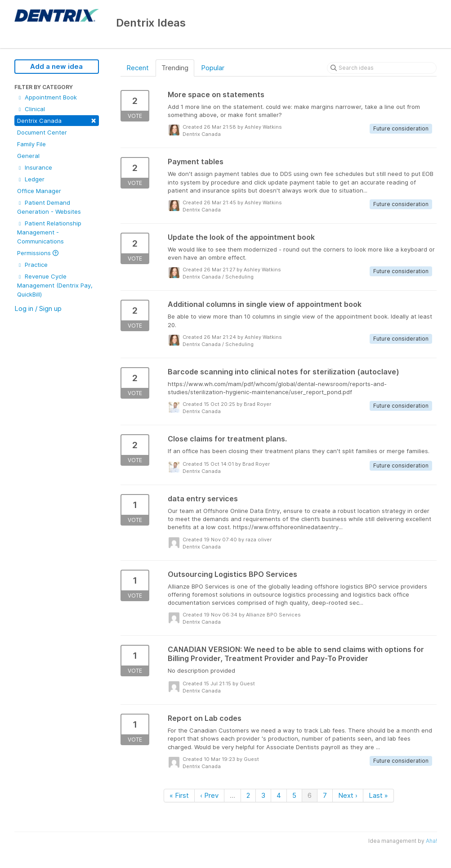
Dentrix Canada (57, 120)
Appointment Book (47, 97)
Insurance (35, 167)
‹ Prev (209, 795)
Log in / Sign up (38, 308)
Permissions (38, 253)
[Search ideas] (382, 68)
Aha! (431, 841)
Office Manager (39, 191)
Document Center (42, 132)
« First (179, 795)
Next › (348, 795)
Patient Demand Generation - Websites (49, 207)
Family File (31, 144)
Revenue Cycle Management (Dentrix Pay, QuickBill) (55, 285)
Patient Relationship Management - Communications (49, 232)
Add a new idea (56, 66)
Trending (175, 68)
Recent (138, 68)
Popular (213, 68)
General (28, 156)
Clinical (31, 109)
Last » (378, 795)
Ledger (31, 179)
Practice (32, 265)
